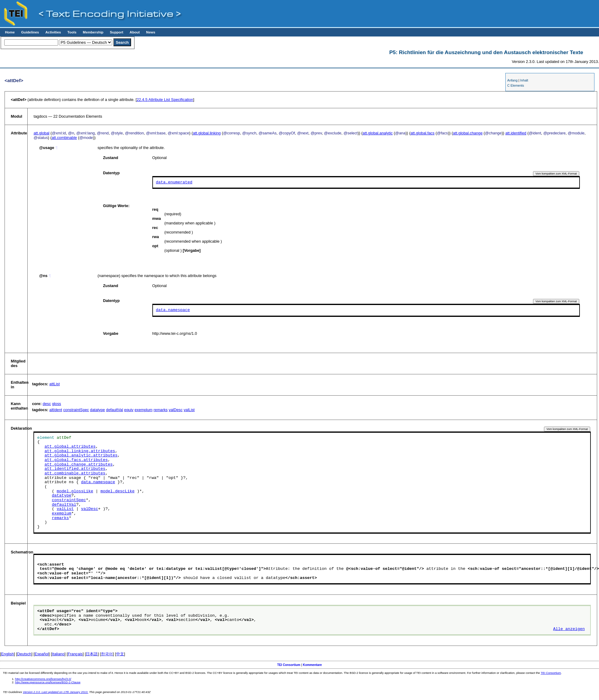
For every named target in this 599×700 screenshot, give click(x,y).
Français (75, 654)
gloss (57, 404)
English (8, 654)
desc (47, 404)
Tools (72, 32)
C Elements (516, 85)
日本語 (92, 654)
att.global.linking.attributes (80, 451)
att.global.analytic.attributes (81, 456)
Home (10, 32)
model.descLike (117, 491)
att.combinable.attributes (75, 473)
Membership (93, 32)
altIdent (56, 410)
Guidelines (30, 32)
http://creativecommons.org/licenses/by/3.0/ (43, 679)
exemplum (143, 410)
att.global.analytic (378, 133)
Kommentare (312, 665)
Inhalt (524, 80)
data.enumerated (174, 182)
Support (116, 32)
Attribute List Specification (165, 100)
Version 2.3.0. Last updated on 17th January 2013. (55, 692)
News (151, 32)
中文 (120, 654)
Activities (53, 32)
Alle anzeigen (569, 629)
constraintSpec (76, 410)
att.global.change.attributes (78, 465)
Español (42, 654)
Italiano (58, 654)
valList (189, 410)
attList (54, 384)
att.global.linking (207, 133)
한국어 (107, 654)
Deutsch (24, 654)
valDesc (176, 410)
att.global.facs (422, 133)
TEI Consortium (289, 665)
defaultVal (115, 410)
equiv (129, 410)
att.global (41, 133)
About (135, 32)
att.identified (516, 133)
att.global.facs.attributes (76, 460)
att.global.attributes (70, 447)
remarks (161, 410)
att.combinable (64, 138)
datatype (97, 410)
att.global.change (468, 133)
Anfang (512, 80)
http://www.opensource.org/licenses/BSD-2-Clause (48, 682)
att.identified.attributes (75, 469)
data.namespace (173, 310)
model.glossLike (75, 491)
